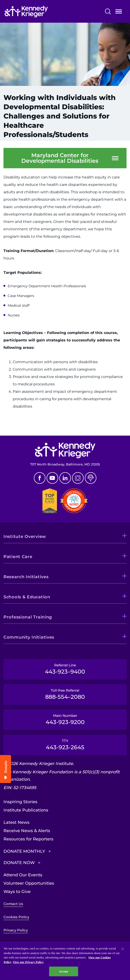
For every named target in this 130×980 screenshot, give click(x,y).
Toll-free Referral (65, 694)
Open (119, 12)
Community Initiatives (29, 637)
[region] (65, 961)
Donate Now (19, 863)
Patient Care (18, 557)
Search (108, 11)
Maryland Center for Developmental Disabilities (60, 158)
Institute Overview (25, 537)
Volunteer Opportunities (29, 883)
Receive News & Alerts (27, 831)
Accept (63, 971)
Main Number (65, 719)
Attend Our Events (23, 875)
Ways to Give (17, 892)
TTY (65, 745)
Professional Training (28, 617)
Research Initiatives (26, 577)
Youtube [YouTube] (52, 478)
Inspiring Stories (20, 802)
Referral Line (65, 669)
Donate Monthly (24, 851)
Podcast (91, 478)
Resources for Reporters (28, 839)
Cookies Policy (16, 917)
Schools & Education (27, 597)
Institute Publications (26, 810)
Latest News (16, 822)
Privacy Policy (16, 930)
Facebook (40, 478)
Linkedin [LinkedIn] (65, 478)
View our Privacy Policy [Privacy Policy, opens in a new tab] (28, 962)
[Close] (123, 949)
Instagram (78, 478)
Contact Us (13, 904)
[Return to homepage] (40, 12)
